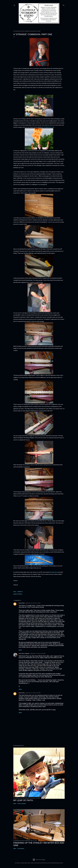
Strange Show (54, 572)
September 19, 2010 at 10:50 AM (38, 654)
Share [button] (15, 592)
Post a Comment (22, 804)
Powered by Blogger (39, 860)
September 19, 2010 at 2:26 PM (33, 693)
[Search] (64, 5)
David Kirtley (22, 603)
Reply (20, 650)
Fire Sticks (19, 594)
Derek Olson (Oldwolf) (24, 654)
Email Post (20, 592)
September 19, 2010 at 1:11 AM (33, 603)
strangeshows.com (49, 127)
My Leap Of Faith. (23, 800)
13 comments (21, 848)
